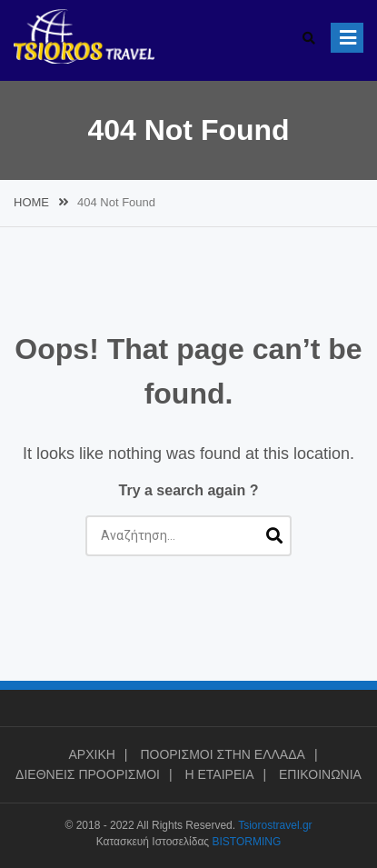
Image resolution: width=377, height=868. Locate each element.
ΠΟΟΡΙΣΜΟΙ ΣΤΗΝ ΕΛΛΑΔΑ (223, 754)
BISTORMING (246, 842)
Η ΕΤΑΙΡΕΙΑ (219, 774)
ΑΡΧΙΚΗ (91, 754)
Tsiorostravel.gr (275, 825)
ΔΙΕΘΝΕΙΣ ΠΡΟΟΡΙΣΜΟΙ (88, 774)
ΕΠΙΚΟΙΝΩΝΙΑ (320, 774)
